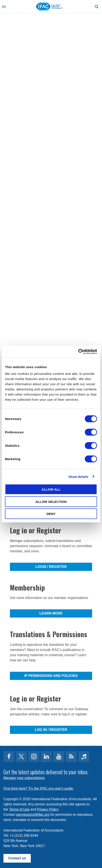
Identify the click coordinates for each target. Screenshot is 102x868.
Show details (78, 476)
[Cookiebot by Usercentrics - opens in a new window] (78, 352)
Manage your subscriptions (24, 778)
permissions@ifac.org (33, 815)
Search (97, 6)
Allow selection (51, 501)
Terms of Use (19, 809)
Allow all (51, 489)
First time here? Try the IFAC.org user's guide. (39, 788)
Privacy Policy (48, 809)
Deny (51, 514)
